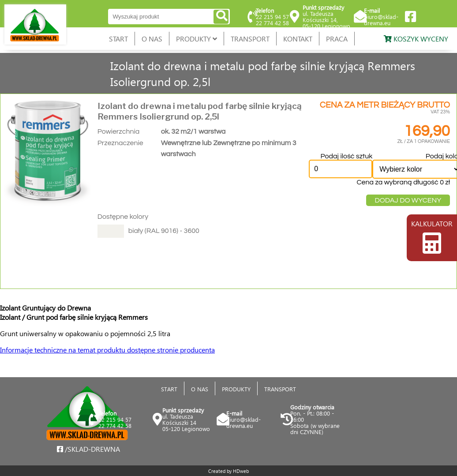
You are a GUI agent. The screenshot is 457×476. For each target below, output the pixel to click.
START (118, 39)
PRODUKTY (197, 39)
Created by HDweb (228, 471)
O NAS (152, 39)
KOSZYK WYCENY (416, 39)
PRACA (337, 39)
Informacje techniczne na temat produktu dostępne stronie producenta (107, 350)
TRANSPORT (250, 39)
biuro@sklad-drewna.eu (381, 20)
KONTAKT (298, 39)
